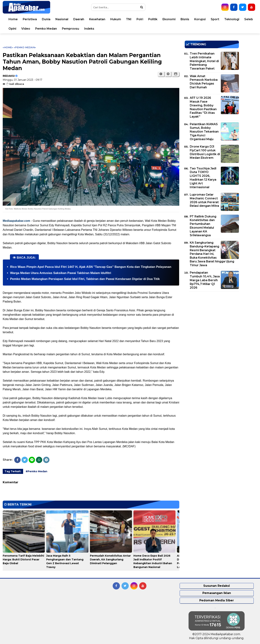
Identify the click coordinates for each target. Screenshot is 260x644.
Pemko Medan (46, 29)
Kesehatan (97, 19)
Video (26, 29)
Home (13, 19)
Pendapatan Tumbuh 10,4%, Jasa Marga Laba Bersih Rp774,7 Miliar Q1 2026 (205, 280)
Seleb (249, 19)
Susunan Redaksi (217, 586)
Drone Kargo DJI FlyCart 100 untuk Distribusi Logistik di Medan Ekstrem (205, 152)
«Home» (8, 47)
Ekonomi (169, 19)
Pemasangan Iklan (217, 593)
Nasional (62, 19)
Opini (12, 29)
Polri (140, 19)
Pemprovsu (71, 29)
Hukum (116, 19)
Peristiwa (30, 19)
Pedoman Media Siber (217, 600)
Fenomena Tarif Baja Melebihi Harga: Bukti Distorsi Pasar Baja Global (23, 559)
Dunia (46, 19)
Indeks (89, 29)
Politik (153, 19)
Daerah (79, 19)
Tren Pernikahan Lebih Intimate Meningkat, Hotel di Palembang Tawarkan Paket (204, 61)
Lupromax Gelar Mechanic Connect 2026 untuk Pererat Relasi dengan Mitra (204, 200)
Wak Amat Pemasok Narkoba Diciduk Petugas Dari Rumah (204, 82)
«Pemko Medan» (25, 47)
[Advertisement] (212, 320)
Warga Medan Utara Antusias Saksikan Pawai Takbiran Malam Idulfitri (61, 273)
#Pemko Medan (36, 471)
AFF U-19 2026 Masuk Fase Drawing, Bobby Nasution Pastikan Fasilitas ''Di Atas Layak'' (203, 107)
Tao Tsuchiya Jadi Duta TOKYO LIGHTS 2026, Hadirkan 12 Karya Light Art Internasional (203, 178)
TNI (129, 19)
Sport (215, 19)
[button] (176, 74)
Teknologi (232, 19)
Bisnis (185, 19)
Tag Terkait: (13, 471)
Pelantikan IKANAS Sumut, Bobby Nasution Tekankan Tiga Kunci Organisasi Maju (204, 132)
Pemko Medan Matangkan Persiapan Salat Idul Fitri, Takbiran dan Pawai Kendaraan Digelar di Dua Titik (85, 279)
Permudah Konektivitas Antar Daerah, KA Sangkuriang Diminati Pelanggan (110, 559)
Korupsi (200, 19)
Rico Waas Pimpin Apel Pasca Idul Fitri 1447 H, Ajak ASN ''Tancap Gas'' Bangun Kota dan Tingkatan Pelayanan (91, 267)
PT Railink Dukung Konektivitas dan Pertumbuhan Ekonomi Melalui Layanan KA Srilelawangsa (203, 226)
